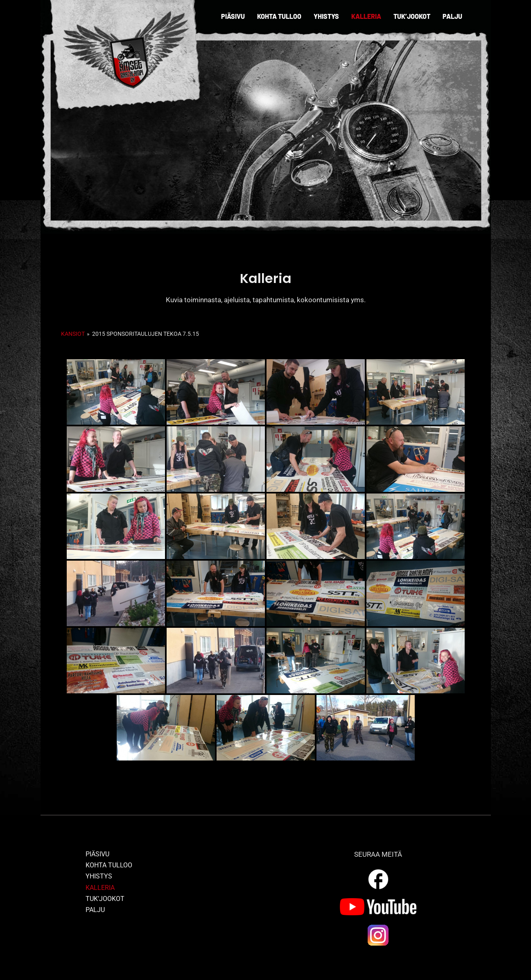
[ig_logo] (378, 927)
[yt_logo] (378, 901)
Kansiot (73, 334)
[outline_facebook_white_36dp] (378, 871)
